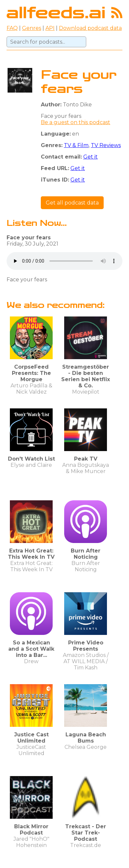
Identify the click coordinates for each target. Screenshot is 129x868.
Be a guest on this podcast (76, 122)
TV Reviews (106, 145)
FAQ (12, 28)
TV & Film (76, 145)
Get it (90, 157)
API (50, 28)
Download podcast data (90, 28)
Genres (32, 28)
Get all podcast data (72, 203)
